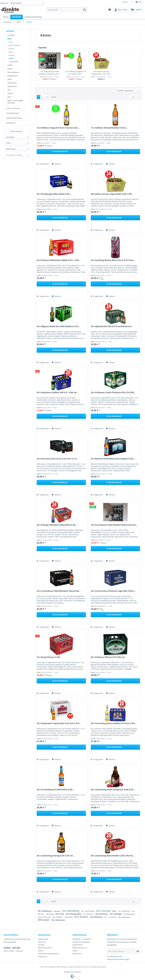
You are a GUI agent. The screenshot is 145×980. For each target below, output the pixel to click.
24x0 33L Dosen (45, 917)
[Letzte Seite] (47, 97)
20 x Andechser (129, 914)
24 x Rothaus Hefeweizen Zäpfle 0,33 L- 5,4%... (59, 260)
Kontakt (41, 945)
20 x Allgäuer (58, 917)
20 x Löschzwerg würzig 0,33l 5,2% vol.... (56, 856)
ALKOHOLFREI (14, 62)
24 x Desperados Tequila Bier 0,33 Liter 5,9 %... (59, 723)
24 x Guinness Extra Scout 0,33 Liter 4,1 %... (58, 459)
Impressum (43, 956)
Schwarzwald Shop (14, 118)
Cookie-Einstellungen (81, 942)
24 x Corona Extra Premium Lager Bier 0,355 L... (114, 591)
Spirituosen (12, 83)
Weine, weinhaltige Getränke (15, 102)
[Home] (6, 17)
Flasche (11, 49)
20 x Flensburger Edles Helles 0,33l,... (54, 194)
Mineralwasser (13, 72)
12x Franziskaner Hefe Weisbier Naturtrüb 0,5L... (50, 73)
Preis (8, 143)
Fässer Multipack (15, 45)
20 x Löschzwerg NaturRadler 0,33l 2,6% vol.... (113, 856)
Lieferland (4, 3)
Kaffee (10, 65)
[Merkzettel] (110, 10)
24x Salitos (69, 917)
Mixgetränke (13, 76)
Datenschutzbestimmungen (118, 959)
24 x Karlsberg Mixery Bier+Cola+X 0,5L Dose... (113, 260)
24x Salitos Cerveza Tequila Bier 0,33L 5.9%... (101, 73)
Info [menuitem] (139, 2)
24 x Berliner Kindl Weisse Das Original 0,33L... (113, 459)
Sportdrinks (12, 86)
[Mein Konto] (121, 10)
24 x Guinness (58, 920)
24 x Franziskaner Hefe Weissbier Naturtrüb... (59, 591)
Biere (10, 39)
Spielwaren (11, 123)
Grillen (10, 93)
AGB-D (41, 951)
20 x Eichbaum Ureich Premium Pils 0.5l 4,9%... (113, 393)
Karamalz (57, 911)
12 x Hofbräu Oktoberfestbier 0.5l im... (109, 128)
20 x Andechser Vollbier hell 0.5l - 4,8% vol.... (58, 393)
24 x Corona (104, 911)
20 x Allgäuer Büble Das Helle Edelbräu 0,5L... (58, 326)
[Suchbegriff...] (67, 10)
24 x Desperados (74, 914)
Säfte (10, 79)
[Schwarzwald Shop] (33, 17)
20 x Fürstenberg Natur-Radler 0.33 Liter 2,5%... (114, 723)
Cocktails (11, 35)
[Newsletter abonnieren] (138, 951)
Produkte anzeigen (18, 155)
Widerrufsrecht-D (45, 948)
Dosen (11, 52)
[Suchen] (85, 10)
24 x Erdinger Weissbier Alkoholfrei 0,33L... (57, 525)
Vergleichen (43, 164)
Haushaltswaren (13, 113)
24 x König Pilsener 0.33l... (49, 657)
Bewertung (11, 149)
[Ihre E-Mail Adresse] (121, 951)
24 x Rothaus (102, 914)
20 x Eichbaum (45, 911)
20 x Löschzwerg (88, 911)
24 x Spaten (82, 917)
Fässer (11, 42)
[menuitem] (67, 11)
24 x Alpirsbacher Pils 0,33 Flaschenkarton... (112, 326)
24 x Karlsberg (71, 911)
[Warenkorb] (137, 10)
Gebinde (12, 55)
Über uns (42, 942)
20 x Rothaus (89, 914)
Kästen (11, 58)
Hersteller (10, 137)
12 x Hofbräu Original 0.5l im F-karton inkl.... (75, 73)
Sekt (9, 97)
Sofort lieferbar (16, 131)
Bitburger (44, 920)
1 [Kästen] (39, 97)
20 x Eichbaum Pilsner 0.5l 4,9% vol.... (109, 657)
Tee (9, 90)
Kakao (10, 69)
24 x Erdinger (116, 914)
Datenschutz (43, 939)
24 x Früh (60, 914)
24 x (114, 911)
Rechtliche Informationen (48, 954)
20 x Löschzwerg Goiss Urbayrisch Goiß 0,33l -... (114, 790)
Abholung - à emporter (82, 939)
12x (106, 917)
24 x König (50, 914)
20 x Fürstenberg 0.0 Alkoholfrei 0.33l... (55, 790)
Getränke (10, 31)
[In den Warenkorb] (61, 152)
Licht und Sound (13, 108)
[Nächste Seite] (43, 97)
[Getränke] (17, 17)
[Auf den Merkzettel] (56, 164)
